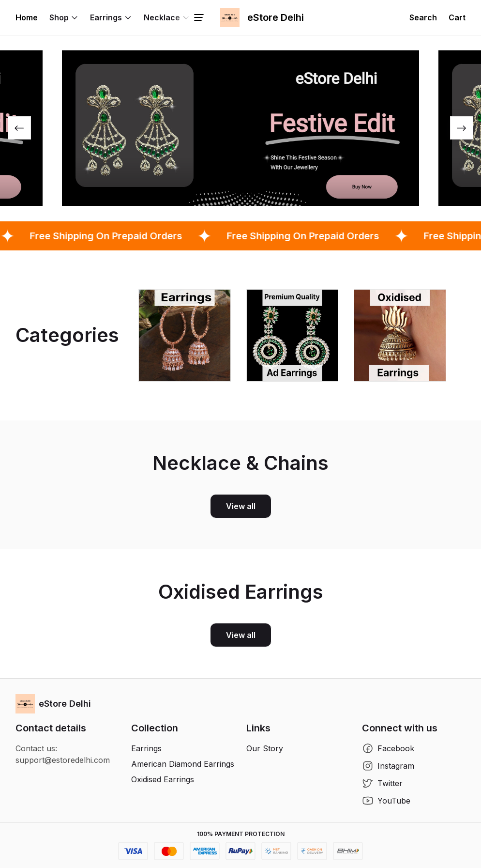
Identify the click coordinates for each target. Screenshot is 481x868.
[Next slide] (462, 128)
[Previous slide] (19, 128)
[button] (423, 17)
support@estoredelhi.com (63, 760)
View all (241, 506)
